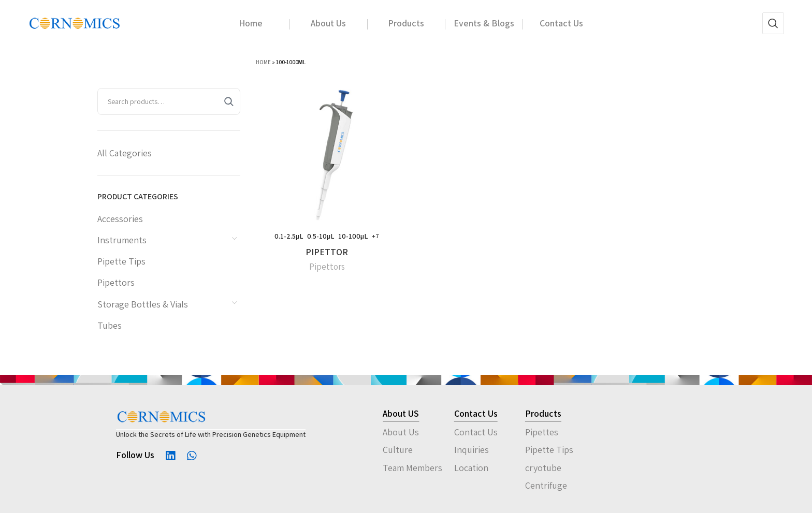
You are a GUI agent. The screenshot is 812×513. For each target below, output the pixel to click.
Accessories (120, 219)
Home (263, 62)
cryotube (543, 468)
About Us (401, 432)
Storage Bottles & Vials (143, 304)
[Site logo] (75, 23)
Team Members (412, 468)
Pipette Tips (121, 261)
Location (471, 468)
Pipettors (116, 282)
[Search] (773, 23)
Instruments (122, 240)
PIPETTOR (327, 252)
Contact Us (476, 432)
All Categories (125, 153)
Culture (398, 450)
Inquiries (472, 450)
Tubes (110, 325)
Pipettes (542, 432)
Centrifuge (546, 485)
